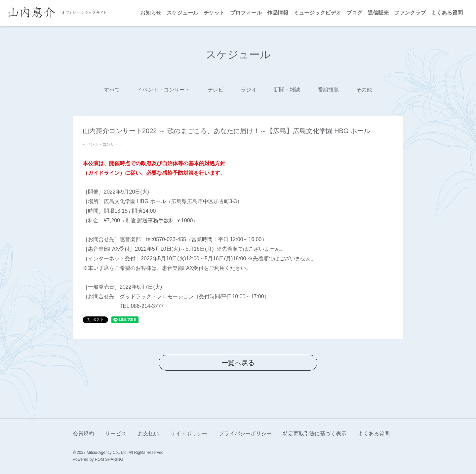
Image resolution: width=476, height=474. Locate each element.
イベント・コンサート (164, 90)
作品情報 (278, 13)
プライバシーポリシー (245, 434)
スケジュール (182, 13)
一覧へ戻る (238, 363)
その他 (364, 90)
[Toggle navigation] (114, 13)
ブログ (354, 13)
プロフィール (246, 13)
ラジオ (249, 90)
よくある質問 (447, 13)
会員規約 (83, 434)
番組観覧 (328, 90)
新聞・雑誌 (287, 90)
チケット (214, 13)
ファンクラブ (410, 13)
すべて (112, 90)
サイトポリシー (189, 434)
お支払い (148, 434)
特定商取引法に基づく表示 (315, 434)
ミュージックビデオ (317, 13)
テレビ (216, 90)
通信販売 (378, 13)
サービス (116, 434)
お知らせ (151, 13)
